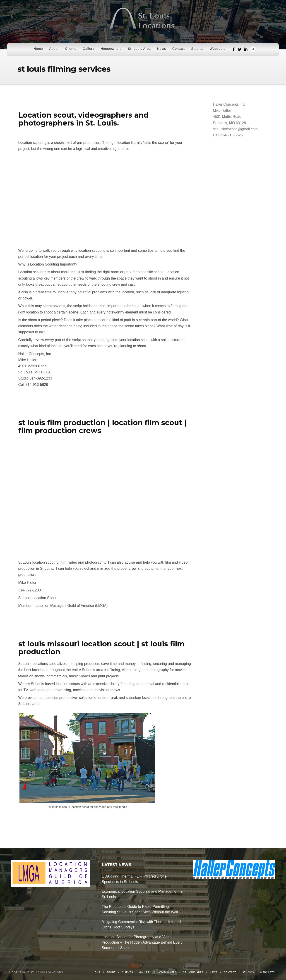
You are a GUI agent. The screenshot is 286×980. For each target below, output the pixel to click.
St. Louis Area (139, 49)
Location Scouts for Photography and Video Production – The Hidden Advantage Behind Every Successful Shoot (142, 942)
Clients (71, 49)
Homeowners (111, 49)
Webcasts (218, 49)
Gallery (88, 49)
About (54, 49)
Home (38, 49)
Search (253, 49)
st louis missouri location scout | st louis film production (101, 648)
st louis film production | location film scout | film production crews (102, 427)
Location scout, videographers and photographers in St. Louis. (83, 119)
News (162, 49)
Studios (197, 49)
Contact (179, 49)
